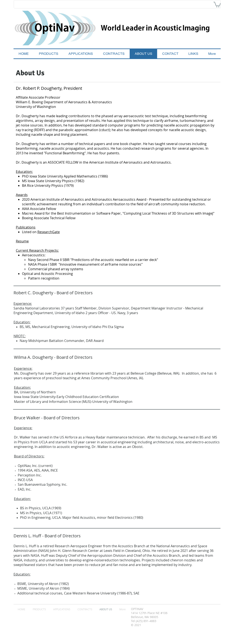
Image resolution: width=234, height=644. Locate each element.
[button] (217, 4)
